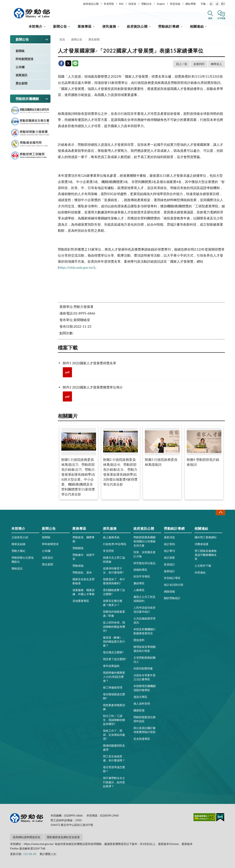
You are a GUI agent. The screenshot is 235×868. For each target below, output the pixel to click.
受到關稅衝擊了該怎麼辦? (114, 592)
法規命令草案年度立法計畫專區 (144, 677)
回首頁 (132, 4)
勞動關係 (78, 548)
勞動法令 (147, 4)
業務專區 (85, 26)
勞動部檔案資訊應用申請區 (144, 719)
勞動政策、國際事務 (84, 539)
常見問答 (109, 4)
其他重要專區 (81, 601)
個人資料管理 (142, 704)
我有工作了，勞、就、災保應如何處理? (114, 735)
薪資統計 (169, 564)
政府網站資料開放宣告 (27, 837)
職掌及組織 (18, 544)
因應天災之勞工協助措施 (114, 560)
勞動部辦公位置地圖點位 (23, 560)
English (161, 4)
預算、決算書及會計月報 (144, 554)
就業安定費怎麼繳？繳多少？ (113, 603)
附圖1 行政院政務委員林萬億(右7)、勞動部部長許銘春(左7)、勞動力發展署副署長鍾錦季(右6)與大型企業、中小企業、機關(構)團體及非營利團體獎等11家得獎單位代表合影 (79, 462)
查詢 (210, 18)
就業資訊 (21, 75)
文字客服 (221, 18)
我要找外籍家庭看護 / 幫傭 (114, 614)
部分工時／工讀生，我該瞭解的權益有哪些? (114, 720)
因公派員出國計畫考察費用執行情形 (144, 730)
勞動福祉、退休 (82, 572)
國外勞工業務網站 (206, 537)
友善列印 (199, 64)
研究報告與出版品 (144, 563)
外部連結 (200, 572)
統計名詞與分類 (174, 585)
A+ (223, 4)
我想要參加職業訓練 (114, 707)
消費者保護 (201, 544)
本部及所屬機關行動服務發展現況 (144, 631)
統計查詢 (169, 544)
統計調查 (169, 558)
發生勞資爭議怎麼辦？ (114, 769)
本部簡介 (36, 26)
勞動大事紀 (18, 551)
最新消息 (169, 537)
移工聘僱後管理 (113, 687)
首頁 (62, 39)
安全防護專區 (142, 739)
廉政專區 (139, 583)
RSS (121, 4)
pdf (67, 372)
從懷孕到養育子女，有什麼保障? (113, 570)
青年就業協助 (111, 666)
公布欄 (20, 67)
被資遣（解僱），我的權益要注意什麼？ (114, 641)
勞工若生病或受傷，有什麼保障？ (114, 758)
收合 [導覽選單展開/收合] (220, 512)
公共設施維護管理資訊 (144, 620)
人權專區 (139, 590)
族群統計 (169, 571)
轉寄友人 (216, 64)
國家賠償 (139, 710)
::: (9, 3)
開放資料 (139, 640)
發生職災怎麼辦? (113, 652)
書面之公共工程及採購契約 (144, 599)
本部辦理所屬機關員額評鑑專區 (144, 688)
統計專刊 (169, 551)
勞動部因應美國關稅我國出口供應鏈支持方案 (144, 541)
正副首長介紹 (20, 537)
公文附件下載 (203, 566)
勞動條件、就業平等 (84, 557)
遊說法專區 (140, 697)
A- (211, 4)
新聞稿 (20, 51)
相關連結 (197, 26)
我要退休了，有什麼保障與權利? (114, 581)
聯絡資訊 (17, 568)
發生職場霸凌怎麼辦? (114, 696)
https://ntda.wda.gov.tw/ (76, 267)
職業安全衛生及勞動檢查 (84, 581)
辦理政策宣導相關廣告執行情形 (144, 649)
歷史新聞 (21, 83)
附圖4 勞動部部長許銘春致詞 (204, 447)
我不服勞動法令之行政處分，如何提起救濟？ (114, 782)
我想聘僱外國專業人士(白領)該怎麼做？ (114, 677)
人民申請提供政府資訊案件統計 (144, 610)
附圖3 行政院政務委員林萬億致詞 (162, 447)
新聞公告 (60, 26)
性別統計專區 (172, 578)
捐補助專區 (140, 570)
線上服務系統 (111, 537)
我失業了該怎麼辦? (115, 659)
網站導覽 (191, 4)
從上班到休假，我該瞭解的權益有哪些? (114, 626)
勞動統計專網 (169, 26)
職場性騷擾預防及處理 (114, 747)
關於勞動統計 (172, 598)
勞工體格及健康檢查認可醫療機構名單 (206, 555)
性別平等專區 (142, 576)
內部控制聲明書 (143, 668)
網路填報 (169, 591)
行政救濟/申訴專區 (115, 544)
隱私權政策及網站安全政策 (63, 837)
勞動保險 (78, 566)
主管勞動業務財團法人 (144, 660)
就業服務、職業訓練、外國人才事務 (84, 592)
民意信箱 (175, 4)
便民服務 (109, 26)
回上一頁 (182, 64)
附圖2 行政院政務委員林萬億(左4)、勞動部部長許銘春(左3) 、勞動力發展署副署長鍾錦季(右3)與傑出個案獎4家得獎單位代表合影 (121, 457)
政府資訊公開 (91, 4)
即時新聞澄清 (24, 59)
